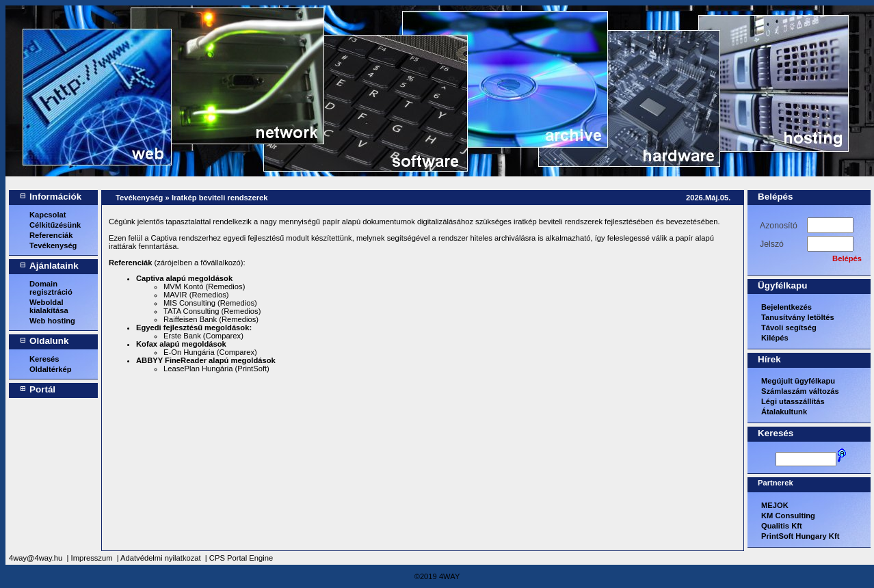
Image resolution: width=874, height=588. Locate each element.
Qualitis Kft (782, 526)
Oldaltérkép (51, 369)
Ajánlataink (54, 266)
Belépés (776, 197)
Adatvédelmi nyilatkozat (161, 558)
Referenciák (51, 235)
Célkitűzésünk (55, 225)
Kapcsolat (48, 215)
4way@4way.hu (36, 558)
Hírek (769, 359)
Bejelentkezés (786, 307)
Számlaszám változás (800, 391)
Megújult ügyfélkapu (798, 381)
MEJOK (775, 505)
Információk (55, 197)
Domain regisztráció (51, 288)
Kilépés (775, 338)
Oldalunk (49, 341)
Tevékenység (53, 245)
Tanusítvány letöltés (798, 317)
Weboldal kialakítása (49, 306)
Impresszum (92, 558)
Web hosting (52, 321)
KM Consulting (788, 516)
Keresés (44, 359)
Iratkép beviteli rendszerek (220, 198)
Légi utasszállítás (793, 401)
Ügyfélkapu (782, 285)
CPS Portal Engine (241, 558)
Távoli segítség (789, 328)
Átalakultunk (784, 412)
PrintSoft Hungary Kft (800, 536)
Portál (42, 389)
